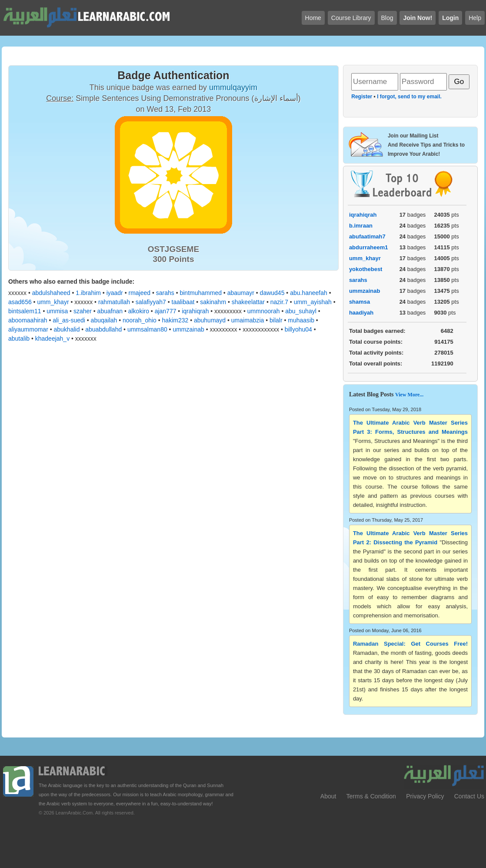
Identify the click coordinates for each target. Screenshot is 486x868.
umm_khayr (53, 302)
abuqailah (104, 320)
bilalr (276, 320)
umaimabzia (248, 320)
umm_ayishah (313, 302)
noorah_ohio (140, 320)
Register (362, 97)
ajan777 (166, 311)
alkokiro (139, 311)
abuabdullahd (103, 329)
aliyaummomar (28, 329)
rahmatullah (114, 302)
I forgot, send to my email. (409, 97)
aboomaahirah (28, 320)
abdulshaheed (51, 293)
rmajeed (139, 293)
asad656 (20, 302)
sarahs (165, 293)
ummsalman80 (147, 329)
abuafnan (110, 311)
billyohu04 (298, 329)
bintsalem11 (25, 311)
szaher (83, 311)
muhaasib (301, 320)
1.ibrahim (88, 293)
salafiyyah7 (151, 302)
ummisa (57, 311)
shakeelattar (248, 302)
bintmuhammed (201, 293)
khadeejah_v (52, 338)
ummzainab (188, 329)
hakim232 (175, 320)
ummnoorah (264, 311)
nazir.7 (279, 302)
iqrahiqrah (195, 311)
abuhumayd (210, 320)
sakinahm (213, 302)
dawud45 (272, 293)
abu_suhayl (301, 311)
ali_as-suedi (69, 320)
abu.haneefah (309, 293)
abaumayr (241, 293)
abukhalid (67, 329)
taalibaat (183, 302)
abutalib (19, 338)
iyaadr (115, 293)
